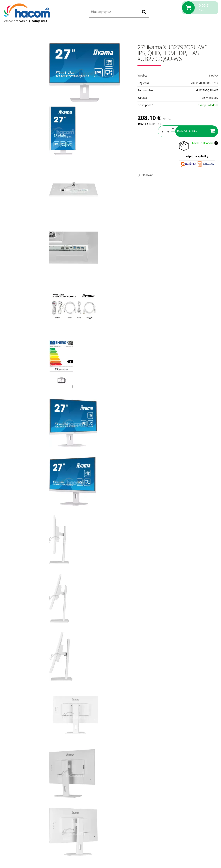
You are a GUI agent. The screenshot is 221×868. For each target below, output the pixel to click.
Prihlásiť (186, 29)
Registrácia (201, 29)
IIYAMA (214, 75)
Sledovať (145, 175)
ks (168, 131)
